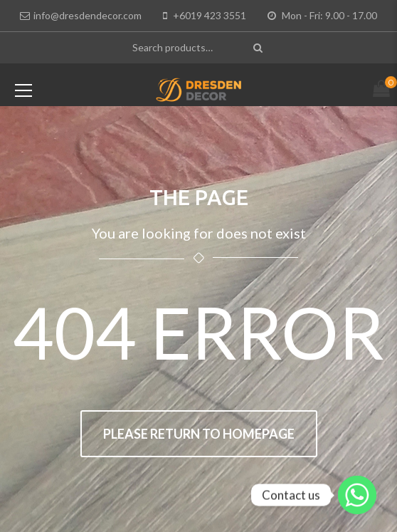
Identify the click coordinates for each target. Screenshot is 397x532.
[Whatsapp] (357, 495)
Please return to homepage (199, 434)
